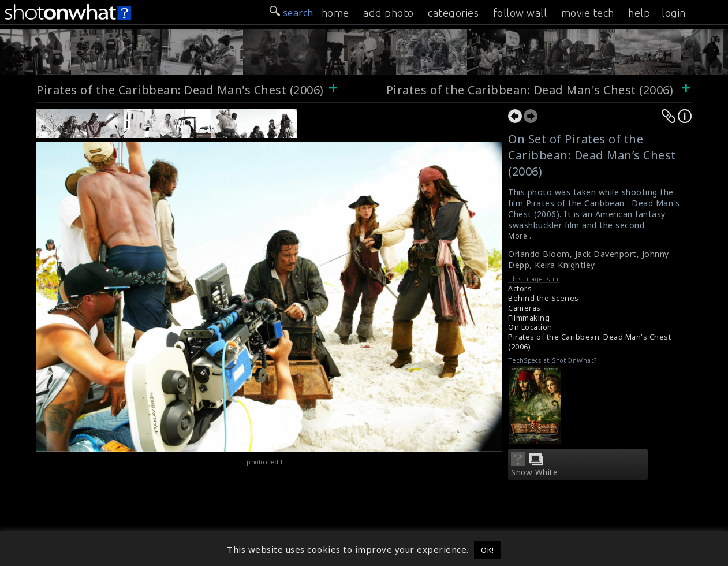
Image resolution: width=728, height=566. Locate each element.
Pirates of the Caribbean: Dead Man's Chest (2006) (180, 90)
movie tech (588, 13)
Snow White (534, 472)
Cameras (524, 308)
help (639, 13)
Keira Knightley (565, 265)
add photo (389, 13)
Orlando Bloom (539, 254)
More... (521, 236)
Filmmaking (529, 318)
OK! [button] (488, 550)
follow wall (520, 13)
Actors (520, 288)
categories (453, 13)
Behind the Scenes (544, 298)
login (674, 13)
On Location (530, 327)
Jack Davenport (606, 254)
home (335, 13)
